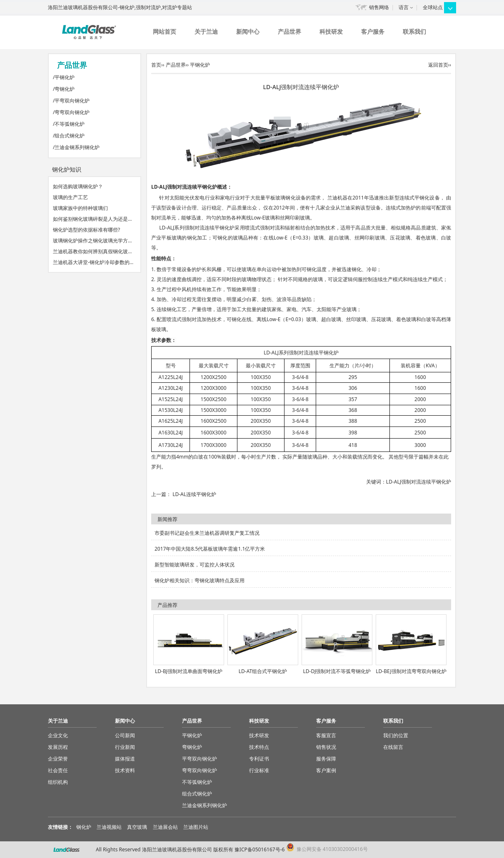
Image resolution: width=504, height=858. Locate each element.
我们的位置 (396, 735)
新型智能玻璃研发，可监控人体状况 (195, 565)
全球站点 (433, 7)
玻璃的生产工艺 (70, 197)
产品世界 (289, 31)
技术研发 (259, 735)
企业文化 (58, 735)
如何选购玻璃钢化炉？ (78, 186)
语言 (404, 7)
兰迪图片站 (196, 827)
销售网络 (379, 7)
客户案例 (326, 770)
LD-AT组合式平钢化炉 (263, 671)
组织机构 (58, 782)
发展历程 (58, 747)
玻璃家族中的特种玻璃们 (80, 208)
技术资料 (125, 770)
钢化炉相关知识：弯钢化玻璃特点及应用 (200, 580)
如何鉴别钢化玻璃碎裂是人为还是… (92, 219)
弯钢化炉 (65, 89)
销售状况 (326, 747)
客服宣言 (326, 735)
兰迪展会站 (165, 827)
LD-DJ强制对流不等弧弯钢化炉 (337, 671)
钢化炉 (84, 827)
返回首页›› (440, 65)
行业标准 (259, 770)
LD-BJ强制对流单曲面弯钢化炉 (189, 671)
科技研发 (331, 31)
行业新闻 (125, 747)
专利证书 (259, 759)
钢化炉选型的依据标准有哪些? (86, 230)
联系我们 (414, 31)
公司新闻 (125, 735)
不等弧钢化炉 (70, 124)
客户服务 (373, 31)
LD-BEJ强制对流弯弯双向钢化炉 (411, 671)
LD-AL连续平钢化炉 (194, 494)
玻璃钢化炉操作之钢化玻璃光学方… (92, 241)
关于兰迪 (206, 31)
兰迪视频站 (109, 827)
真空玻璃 (137, 827)
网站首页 (165, 31)
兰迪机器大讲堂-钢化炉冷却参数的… (93, 262)
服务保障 (326, 759)
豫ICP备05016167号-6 (260, 849)
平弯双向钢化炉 (72, 101)
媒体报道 (125, 759)
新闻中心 (248, 31)
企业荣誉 (58, 759)
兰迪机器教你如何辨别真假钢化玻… (92, 251)
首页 (156, 65)
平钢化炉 (65, 77)
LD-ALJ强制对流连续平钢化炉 (419, 482)
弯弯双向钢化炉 (72, 112)
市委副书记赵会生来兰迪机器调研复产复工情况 (207, 533)
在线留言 (393, 747)
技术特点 (259, 747)
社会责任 (58, 770)
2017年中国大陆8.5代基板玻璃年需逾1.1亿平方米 (210, 549)
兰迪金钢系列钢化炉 (77, 147)
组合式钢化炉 (70, 136)
